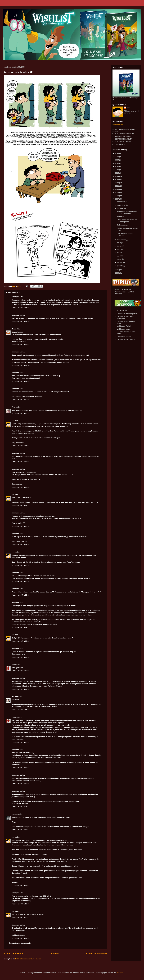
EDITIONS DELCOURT (124, 139)
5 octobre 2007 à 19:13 (21, 595)
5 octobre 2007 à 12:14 (21, 365)
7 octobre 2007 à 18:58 (21, 784)
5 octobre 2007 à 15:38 (21, 487)
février (120, 262)
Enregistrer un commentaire (20, 943)
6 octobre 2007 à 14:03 (21, 689)
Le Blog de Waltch (124, 326)
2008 (117, 196)
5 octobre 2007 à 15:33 (21, 462)
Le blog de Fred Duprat (126, 339)
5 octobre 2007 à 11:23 (21, 308)
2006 (117, 270)
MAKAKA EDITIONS (123, 136)
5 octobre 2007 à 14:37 (21, 446)
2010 (117, 189)
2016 (117, 170)
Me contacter (118, 124)
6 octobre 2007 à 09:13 (21, 657)
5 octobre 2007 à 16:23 (21, 565)
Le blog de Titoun (124, 337)
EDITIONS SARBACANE (124, 133)
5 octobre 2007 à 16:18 (21, 526)
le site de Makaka (61, 878)
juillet (120, 246)
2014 (117, 176)
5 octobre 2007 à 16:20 (21, 545)
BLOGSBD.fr (122, 311)
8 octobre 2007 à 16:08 (21, 885)
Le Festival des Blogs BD (127, 314)
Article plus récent (14, 954)
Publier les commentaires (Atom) (28, 959)
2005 (117, 273)
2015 (117, 173)
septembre (122, 240)
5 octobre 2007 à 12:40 (21, 400)
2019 (117, 160)
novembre (121, 205)
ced (13, 421)
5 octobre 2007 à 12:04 (21, 345)
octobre (120, 208)
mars (119, 259)
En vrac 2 (120, 216)
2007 (117, 199)
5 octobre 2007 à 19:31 (21, 627)
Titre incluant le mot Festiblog (125, 235)
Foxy (13, 407)
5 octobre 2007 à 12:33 (21, 381)
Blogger (120, 973)
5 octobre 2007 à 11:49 (21, 322)
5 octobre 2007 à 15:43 (21, 506)
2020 (117, 157)
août (119, 243)
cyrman (15, 814)
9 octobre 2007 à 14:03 (21, 938)
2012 (117, 183)
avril (119, 256)
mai (119, 253)
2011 (117, 186)
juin (119, 249)
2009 (117, 193)
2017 (117, 166)
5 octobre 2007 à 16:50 (21, 581)
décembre (121, 202)
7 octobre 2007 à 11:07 (21, 710)
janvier (120, 266)
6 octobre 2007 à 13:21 (21, 671)
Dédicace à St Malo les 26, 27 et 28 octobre (127, 212)
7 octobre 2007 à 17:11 (21, 768)
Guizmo (15, 696)
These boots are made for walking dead (127, 221)
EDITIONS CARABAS (123, 142)
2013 (117, 179)
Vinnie (14, 664)
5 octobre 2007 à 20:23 (21, 641)
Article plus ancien (96, 954)
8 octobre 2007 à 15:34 (21, 830)
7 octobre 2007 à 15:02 (21, 742)
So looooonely (122, 225)
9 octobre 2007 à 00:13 (21, 918)
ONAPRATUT (120, 144)
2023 (117, 153)
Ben (13, 329)
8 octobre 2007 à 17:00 (21, 904)
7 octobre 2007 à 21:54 (21, 807)
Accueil (55, 954)
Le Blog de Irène (123, 329)
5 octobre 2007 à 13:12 (21, 413)
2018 (117, 163)
